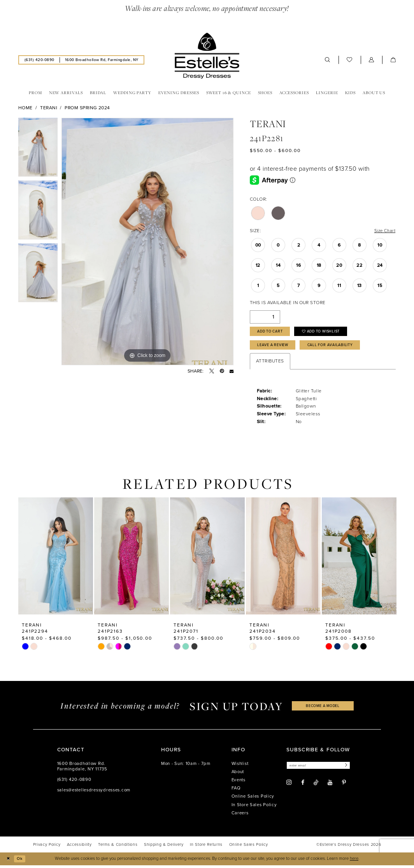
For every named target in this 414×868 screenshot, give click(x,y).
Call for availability (338, 347)
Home (25, 108)
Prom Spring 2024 (87, 108)
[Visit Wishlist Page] (350, 60)
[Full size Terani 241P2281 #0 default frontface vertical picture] (147, 242)
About (238, 775)
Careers (240, 816)
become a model (323, 709)
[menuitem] (39, 60)
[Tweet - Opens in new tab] (212, 371)
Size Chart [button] (384, 231)
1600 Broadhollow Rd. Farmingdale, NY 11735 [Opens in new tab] (82, 769)
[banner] (207, 56)
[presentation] (56, 559)
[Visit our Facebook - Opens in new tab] (303, 786)
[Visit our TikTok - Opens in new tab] (316, 786)
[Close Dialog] (9, 861)
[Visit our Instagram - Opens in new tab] (289, 786)
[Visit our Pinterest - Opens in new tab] (344, 786)
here (354, 861)
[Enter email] (321, 769)
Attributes (270, 364)
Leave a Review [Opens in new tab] (276, 347)
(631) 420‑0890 (74, 783)
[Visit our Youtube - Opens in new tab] (330, 786)
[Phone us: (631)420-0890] (39, 60)
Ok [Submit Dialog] (21, 861)
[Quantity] (265, 318)
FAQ (236, 791)
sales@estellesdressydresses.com (94, 793)
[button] (372, 60)
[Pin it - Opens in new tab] (222, 371)
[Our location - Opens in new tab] (102, 60)
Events (239, 783)
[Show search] (328, 60)
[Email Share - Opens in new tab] (232, 371)
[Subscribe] (350, 769)
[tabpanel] (38, 150)
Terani (49, 108)
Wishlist (240, 767)
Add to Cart (273, 333)
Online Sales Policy (253, 799)
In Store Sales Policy (254, 808)
